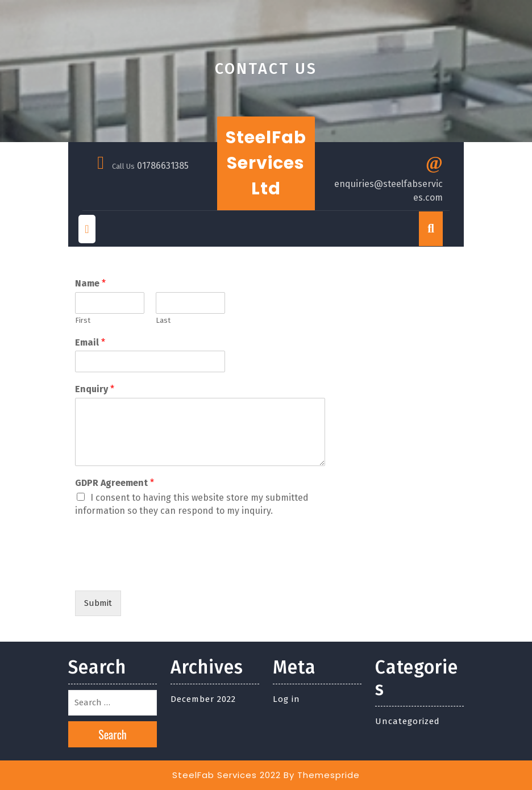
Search (113, 734)
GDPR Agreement (115, 483)
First (83, 320)
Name (90, 283)
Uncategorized (408, 721)
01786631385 (163, 166)
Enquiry (95, 389)
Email (90, 342)
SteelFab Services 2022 (226, 775)
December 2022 (203, 699)
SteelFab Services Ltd (266, 163)
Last (163, 320)
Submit (98, 603)
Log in (286, 699)
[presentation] (161, 572)
